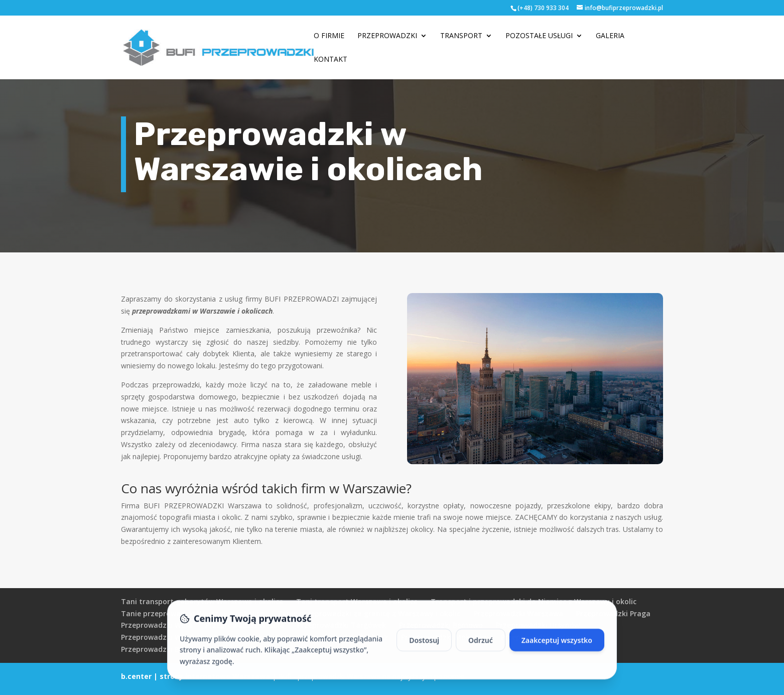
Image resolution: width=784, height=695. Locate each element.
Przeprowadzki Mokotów (444, 637)
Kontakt (331, 60)
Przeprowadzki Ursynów (538, 625)
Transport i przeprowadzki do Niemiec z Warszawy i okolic (534, 601)
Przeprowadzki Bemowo (441, 625)
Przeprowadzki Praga (613, 613)
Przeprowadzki (387, 36)
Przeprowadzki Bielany (161, 649)
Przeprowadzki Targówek (342, 625)
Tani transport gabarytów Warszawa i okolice (202, 601)
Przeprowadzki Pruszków (257, 649)
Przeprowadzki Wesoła (245, 625)
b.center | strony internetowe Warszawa (195, 676)
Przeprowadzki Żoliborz (347, 637)
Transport (461, 36)
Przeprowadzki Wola (157, 625)
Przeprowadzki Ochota (253, 637)
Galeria (610, 36)
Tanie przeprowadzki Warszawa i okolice (192, 613)
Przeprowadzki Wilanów (543, 637)
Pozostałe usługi (539, 36)
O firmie (329, 36)
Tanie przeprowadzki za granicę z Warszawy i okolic (369, 613)
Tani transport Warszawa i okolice (357, 601)
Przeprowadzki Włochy (160, 637)
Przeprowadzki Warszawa (518, 613)
